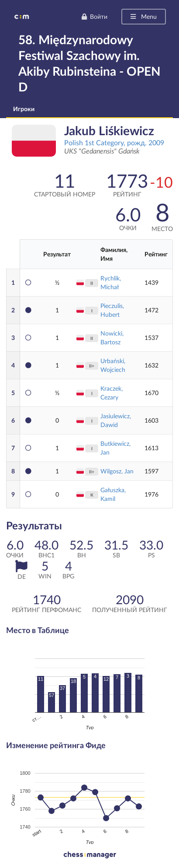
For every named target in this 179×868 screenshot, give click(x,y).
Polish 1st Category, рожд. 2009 (114, 142)
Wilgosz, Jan (117, 471)
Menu (143, 16)
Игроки (24, 109)
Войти (94, 16)
